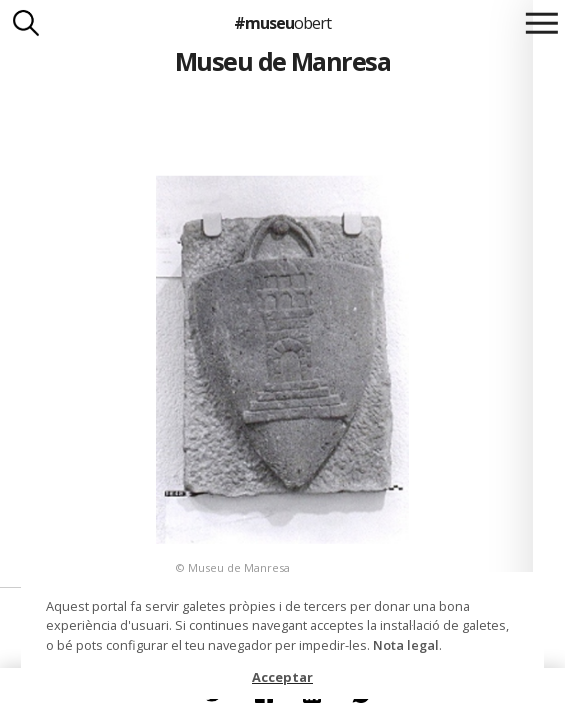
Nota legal (406, 645)
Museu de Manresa (283, 61)
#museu (282, 23)
